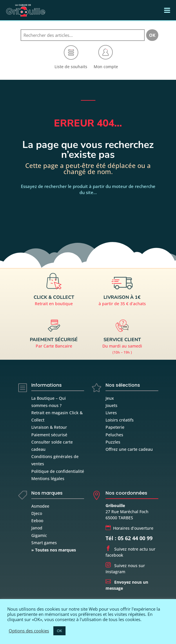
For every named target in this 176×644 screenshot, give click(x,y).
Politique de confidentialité (58, 471)
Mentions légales (48, 479)
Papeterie (115, 427)
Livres (111, 413)
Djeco (37, 513)
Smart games (44, 543)
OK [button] (59, 631)
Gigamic (39, 535)
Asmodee (40, 506)
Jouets (111, 405)
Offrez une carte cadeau (129, 449)
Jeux (110, 398)
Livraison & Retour (49, 427)
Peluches (114, 435)
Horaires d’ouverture (129, 528)
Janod (37, 528)
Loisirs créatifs (120, 420)
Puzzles (113, 442)
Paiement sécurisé (49, 435)
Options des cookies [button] (29, 631)
